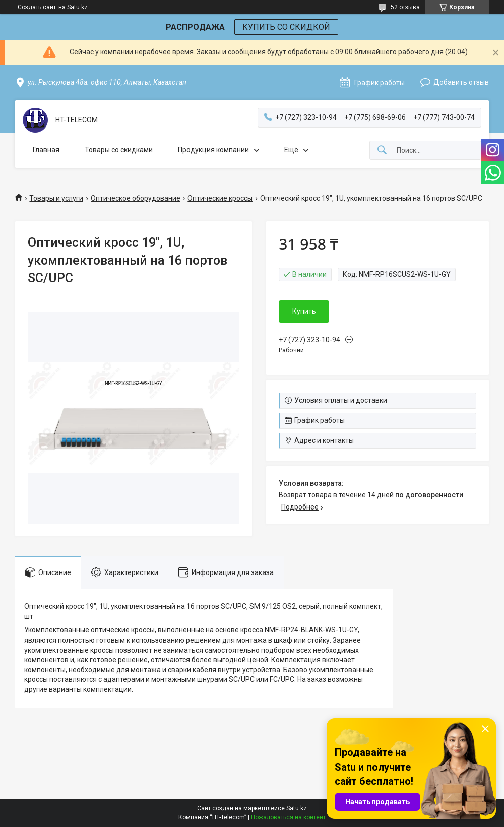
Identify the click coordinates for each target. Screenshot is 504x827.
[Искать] (382, 150)
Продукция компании (213, 150)
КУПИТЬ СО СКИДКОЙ (286, 27)
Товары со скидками (119, 150)
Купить (304, 311)
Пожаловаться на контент (288, 817)
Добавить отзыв (461, 82)
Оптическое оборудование (136, 198)
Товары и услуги (56, 198)
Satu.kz (297, 808)
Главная (46, 150)
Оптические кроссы (220, 198)
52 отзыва (405, 7)
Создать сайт (37, 7)
